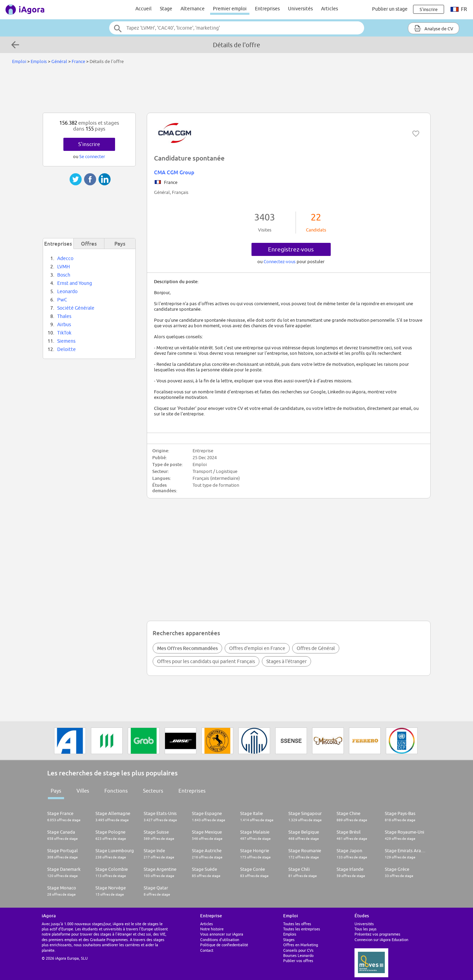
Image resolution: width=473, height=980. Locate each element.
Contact (207, 950)
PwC (62, 300)
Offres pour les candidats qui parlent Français (206, 661)
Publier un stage (390, 9)
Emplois (39, 61)
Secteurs (153, 791)
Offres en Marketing (301, 945)
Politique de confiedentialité (224, 945)
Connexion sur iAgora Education (381, 940)
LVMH (64, 267)
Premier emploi (230, 9)
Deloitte (66, 349)
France (78, 61)
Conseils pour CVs (298, 950)
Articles (330, 9)
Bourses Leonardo (298, 955)
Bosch (64, 275)
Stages (289, 940)
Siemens (66, 341)
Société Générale (76, 308)
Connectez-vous (280, 261)
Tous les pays (366, 929)
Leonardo (67, 291)
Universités (300, 9)
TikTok (64, 333)
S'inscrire (89, 144)
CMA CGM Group (174, 172)
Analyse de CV (434, 28)
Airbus (64, 324)
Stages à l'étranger (286, 661)
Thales (64, 316)
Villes (83, 791)
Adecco (65, 258)
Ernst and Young (75, 283)
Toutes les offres (297, 924)
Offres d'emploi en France (257, 648)
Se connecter (92, 156)
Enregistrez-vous (291, 249)
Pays (56, 791)
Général (59, 61)
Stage (166, 9)
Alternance (193, 9)
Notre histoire (212, 929)
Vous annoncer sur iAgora (222, 934)
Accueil (143, 9)
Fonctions (116, 791)
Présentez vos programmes (377, 934)
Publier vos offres (298, 961)
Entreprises (267, 9)
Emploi (19, 61)
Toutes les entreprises (302, 929)
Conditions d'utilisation (220, 940)
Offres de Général (316, 648)
